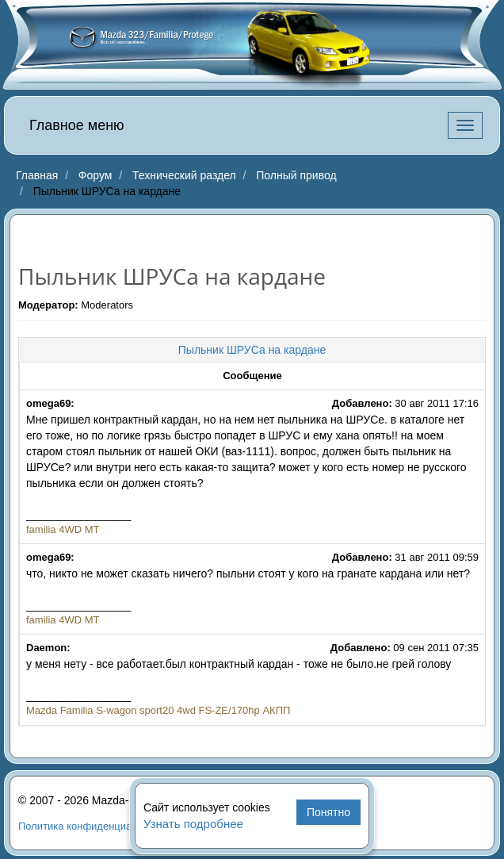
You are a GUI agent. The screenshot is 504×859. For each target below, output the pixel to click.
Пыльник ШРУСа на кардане (252, 350)
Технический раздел (184, 175)
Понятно (328, 812)
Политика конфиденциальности (94, 826)
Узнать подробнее (193, 824)
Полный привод (296, 175)
